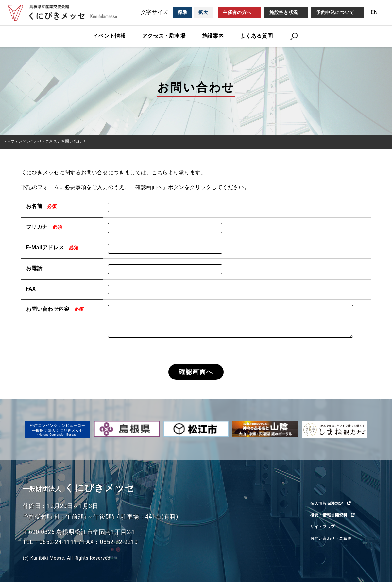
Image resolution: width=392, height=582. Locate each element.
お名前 (42, 206)
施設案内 (213, 36)
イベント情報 (110, 36)
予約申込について (335, 12)
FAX (31, 288)
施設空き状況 (284, 12)
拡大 (203, 12)
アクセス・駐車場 (164, 36)
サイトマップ (325, 527)
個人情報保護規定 (329, 503)
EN (374, 12)
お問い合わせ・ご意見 (334, 539)
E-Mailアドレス (53, 247)
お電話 (34, 268)
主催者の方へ (237, 12)
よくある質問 (256, 36)
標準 (182, 12)
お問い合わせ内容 (56, 309)
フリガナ (45, 227)
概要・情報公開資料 (332, 515)
